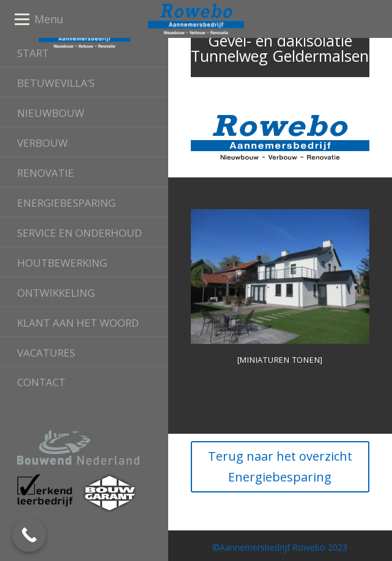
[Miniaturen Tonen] (280, 360)
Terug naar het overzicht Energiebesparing (280, 466)
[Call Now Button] (29, 535)
